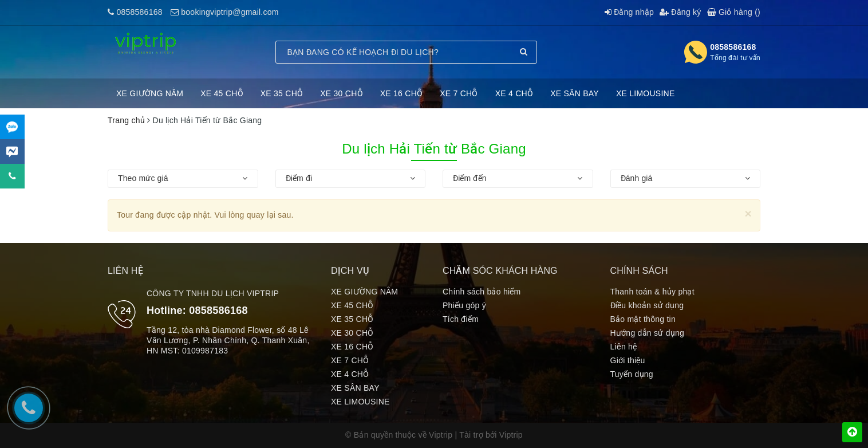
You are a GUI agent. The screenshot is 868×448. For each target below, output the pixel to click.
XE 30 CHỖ (342, 93)
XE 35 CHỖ (282, 93)
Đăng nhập (629, 12)
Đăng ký (680, 12)
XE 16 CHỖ (402, 93)
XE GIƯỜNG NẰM (150, 93)
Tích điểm (461, 319)
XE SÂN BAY (575, 93)
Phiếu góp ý (464, 305)
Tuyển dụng (632, 374)
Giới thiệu (628, 360)
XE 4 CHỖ (514, 93)
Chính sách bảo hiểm (482, 292)
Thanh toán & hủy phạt (652, 292)
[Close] (748, 213)
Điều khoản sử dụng (647, 305)
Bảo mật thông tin (643, 319)
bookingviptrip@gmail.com (230, 12)
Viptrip (511, 435)
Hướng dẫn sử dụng (648, 333)
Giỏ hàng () (734, 12)
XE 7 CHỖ (459, 93)
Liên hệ (624, 347)
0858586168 (139, 12)
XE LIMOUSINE (646, 93)
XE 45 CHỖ (222, 93)
